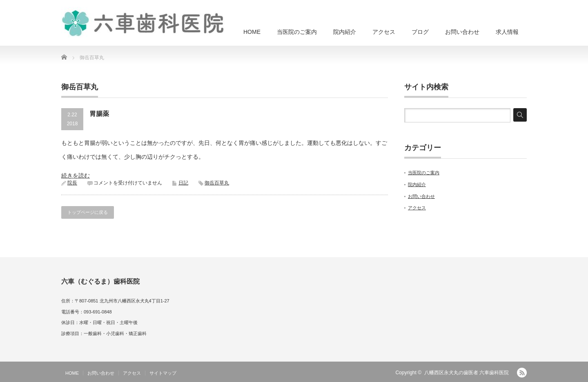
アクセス (384, 32)
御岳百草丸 (217, 183)
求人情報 (507, 32)
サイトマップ (163, 373)
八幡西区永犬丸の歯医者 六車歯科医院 (467, 373)
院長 (72, 183)
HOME (252, 32)
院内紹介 (345, 32)
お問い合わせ (462, 32)
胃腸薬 (99, 114)
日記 (183, 183)
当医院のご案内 (297, 32)
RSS (522, 373)
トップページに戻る (88, 212)
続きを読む (76, 175)
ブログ (420, 32)
